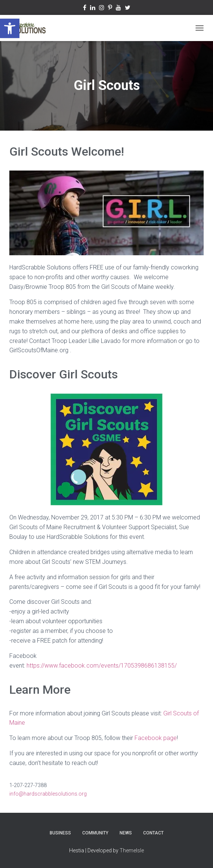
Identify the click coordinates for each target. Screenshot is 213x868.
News (126, 833)
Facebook (85, 9)
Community (95, 833)
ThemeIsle (132, 850)
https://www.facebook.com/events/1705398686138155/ (102, 666)
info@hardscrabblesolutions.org (48, 794)
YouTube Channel (118, 9)
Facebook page (156, 738)
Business (60, 833)
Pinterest (110, 9)
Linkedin (93, 9)
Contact (153, 833)
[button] (10, 28)
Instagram (102, 9)
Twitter (128, 9)
